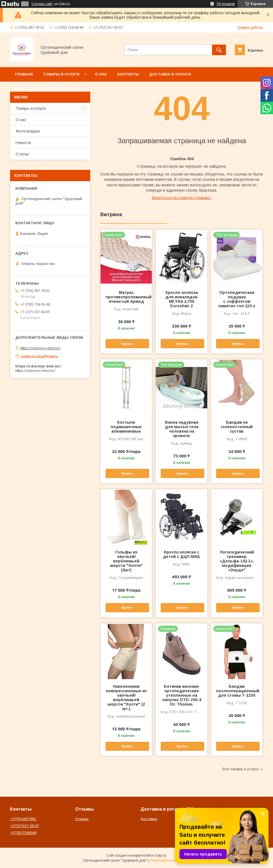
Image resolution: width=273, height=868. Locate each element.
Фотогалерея (28, 131)
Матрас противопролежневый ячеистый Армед (126, 297)
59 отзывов (226, 4)
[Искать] (219, 50)
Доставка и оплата (170, 74)
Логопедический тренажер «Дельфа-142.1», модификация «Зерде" (237, 561)
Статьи (22, 154)
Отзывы (82, 819)
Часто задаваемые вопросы (47, 89)
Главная (24, 74)
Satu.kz (161, 855)
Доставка (149, 819)
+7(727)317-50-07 (25, 826)
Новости (23, 143)
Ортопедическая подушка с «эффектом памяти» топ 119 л (237, 299)
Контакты (128, 74)
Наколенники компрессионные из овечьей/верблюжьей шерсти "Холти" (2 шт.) (126, 698)
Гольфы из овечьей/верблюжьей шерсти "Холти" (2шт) (126, 561)
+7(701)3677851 (23, 819)
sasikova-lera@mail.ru (39, 356)
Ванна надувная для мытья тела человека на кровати (182, 429)
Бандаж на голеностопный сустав (237, 427)
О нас (101, 74)
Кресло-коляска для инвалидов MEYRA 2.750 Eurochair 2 (182, 299)
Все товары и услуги (241, 769)
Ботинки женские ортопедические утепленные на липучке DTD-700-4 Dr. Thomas (182, 695)
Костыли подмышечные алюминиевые (126, 427)
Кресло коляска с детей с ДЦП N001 (181, 554)
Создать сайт (42, 4)
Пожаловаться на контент (170, 860)
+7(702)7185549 (23, 833)
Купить (127, 344)
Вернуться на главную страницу (182, 198)
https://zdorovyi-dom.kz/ (40, 348)
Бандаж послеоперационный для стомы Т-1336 (237, 691)
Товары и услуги (61, 74)
